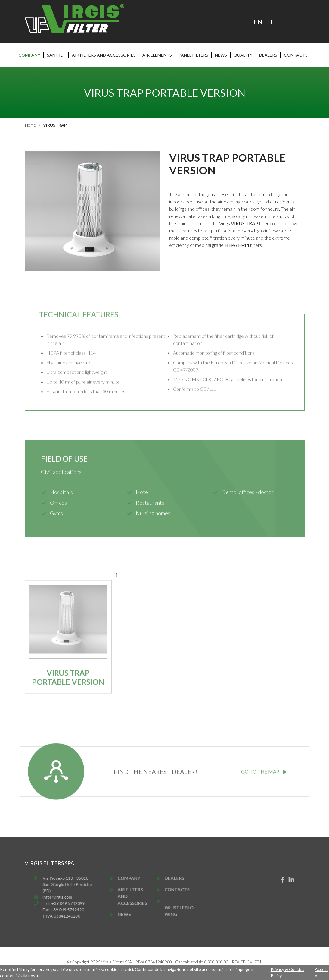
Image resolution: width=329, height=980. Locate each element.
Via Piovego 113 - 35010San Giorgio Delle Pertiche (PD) (76, 884)
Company (29, 55)
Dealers (268, 55)
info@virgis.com (66, 897)
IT (270, 22)
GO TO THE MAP (264, 763)
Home (30, 125)
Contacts (296, 55)
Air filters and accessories (104, 55)
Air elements (157, 55)
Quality (243, 55)
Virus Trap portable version (68, 686)
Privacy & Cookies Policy (287, 972)
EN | (260, 22)
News (221, 55)
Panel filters (193, 55)
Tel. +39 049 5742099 (73, 903)
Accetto (321, 972)
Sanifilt (56, 55)
